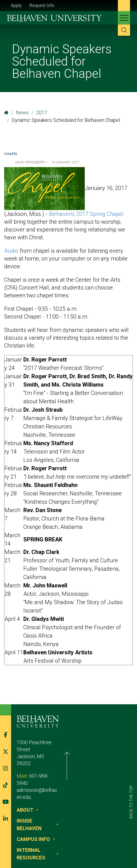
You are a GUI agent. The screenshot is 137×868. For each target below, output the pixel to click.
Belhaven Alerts (92, 848)
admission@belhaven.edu (44, 774)
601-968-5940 (44, 766)
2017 (42, 113)
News (22, 113)
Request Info (42, 5)
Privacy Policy (56, 848)
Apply (16, 5)
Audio (11, 251)
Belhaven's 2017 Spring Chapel (86, 214)
